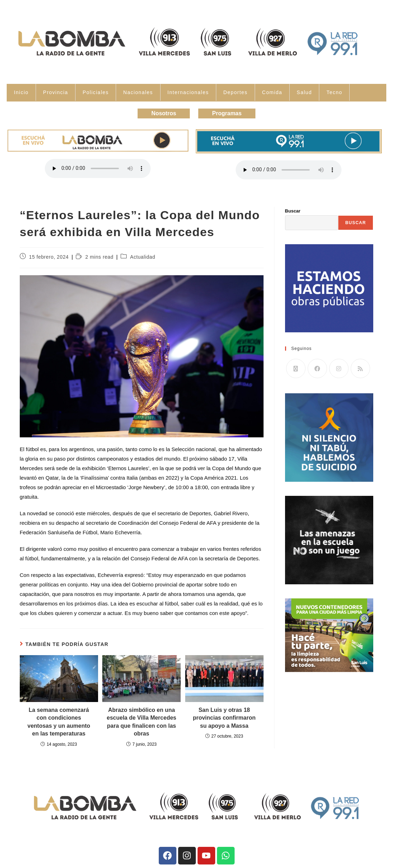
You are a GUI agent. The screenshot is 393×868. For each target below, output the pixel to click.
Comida (272, 92)
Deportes (235, 92)
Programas (227, 113)
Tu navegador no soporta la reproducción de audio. (98, 168)
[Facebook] (317, 368)
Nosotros (164, 113)
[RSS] (360, 368)
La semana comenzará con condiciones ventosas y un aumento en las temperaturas (59, 722)
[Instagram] (339, 368)
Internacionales (188, 92)
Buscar (293, 211)
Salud (304, 92)
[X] (296, 368)
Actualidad (143, 257)
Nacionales (138, 92)
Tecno (334, 92)
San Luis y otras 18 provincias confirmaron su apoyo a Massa (224, 718)
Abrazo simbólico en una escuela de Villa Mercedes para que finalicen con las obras (142, 722)
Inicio (21, 92)
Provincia (56, 92)
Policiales (96, 92)
